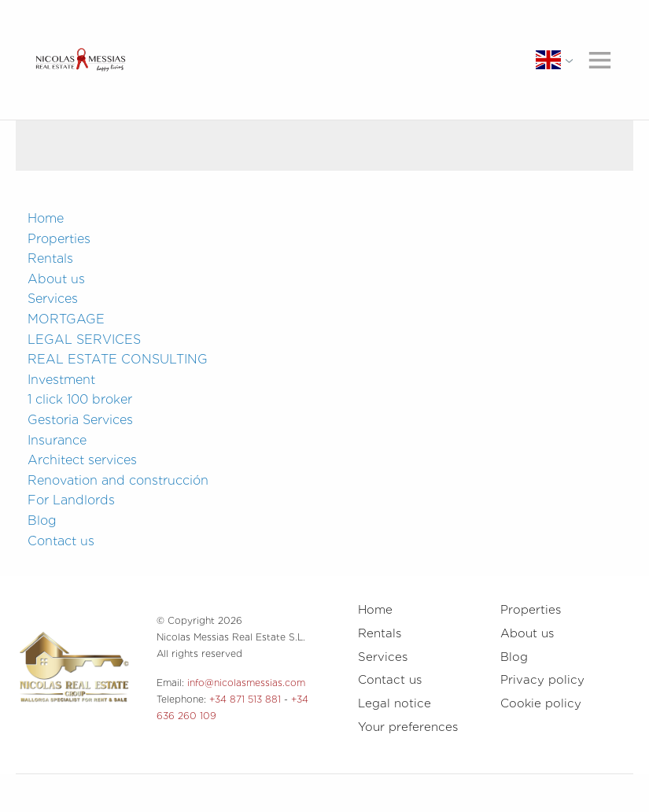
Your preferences (408, 727)
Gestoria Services (80, 420)
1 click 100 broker (80, 399)
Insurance (57, 440)
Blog (42, 520)
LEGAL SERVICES (84, 340)
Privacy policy (542, 680)
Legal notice (395, 703)
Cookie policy (541, 703)
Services (53, 299)
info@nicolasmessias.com (246, 683)
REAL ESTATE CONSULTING (118, 359)
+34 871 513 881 (245, 699)
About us (56, 279)
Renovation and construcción (118, 480)
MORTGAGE (66, 319)
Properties (59, 239)
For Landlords (71, 500)
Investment (61, 380)
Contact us (61, 541)
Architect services (82, 460)
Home (46, 218)
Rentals (50, 258)
